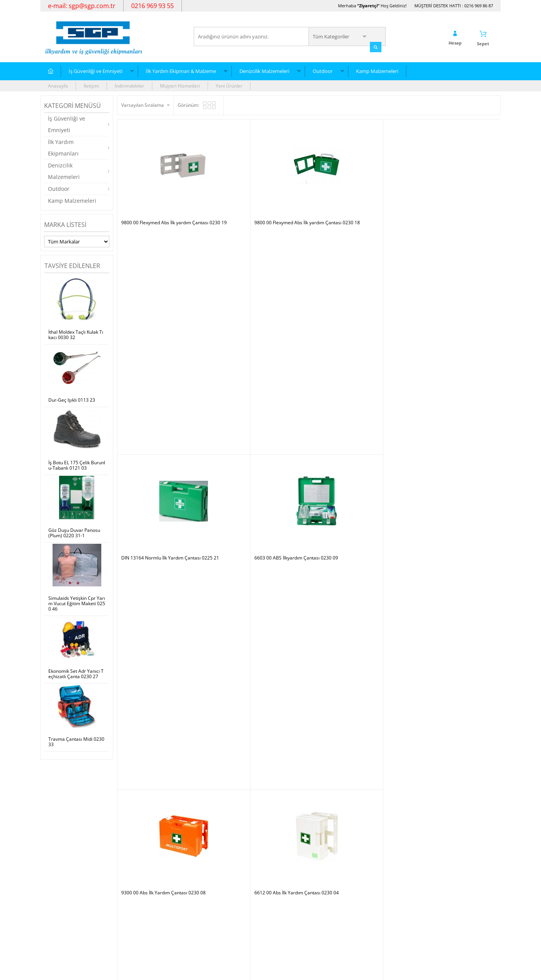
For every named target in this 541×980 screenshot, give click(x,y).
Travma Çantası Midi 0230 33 (76, 741)
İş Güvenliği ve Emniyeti (96, 70)
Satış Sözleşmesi (139, 895)
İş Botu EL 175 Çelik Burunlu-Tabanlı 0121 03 (77, 465)
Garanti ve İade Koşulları (147, 907)
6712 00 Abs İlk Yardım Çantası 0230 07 (355, 306)
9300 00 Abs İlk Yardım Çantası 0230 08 (163, 306)
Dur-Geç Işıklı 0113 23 (72, 399)
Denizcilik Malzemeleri (264, 70)
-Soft (230, 970)
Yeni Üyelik (286, 872)
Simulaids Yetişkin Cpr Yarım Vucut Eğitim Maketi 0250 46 (77, 603)
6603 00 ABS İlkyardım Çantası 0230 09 (450, 196)
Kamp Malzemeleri (377, 70)
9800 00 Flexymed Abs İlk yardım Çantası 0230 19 (165, 199)
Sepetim (206, 907)
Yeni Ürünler (229, 85)
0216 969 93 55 (153, 6)
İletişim (91, 85)
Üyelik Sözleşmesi (140, 884)
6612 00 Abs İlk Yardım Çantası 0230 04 (259, 306)
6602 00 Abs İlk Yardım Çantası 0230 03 (163, 416)
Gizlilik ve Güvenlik (141, 918)
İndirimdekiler (129, 85)
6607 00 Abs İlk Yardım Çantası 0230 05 (451, 306)
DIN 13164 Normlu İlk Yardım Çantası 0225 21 (356, 199)
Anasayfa (58, 85)
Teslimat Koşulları (140, 872)
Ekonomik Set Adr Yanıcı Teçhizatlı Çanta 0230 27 (76, 674)
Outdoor (323, 70)
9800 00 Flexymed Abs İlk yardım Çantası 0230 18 (261, 199)
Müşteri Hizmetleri (180, 85)
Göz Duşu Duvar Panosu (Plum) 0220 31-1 (74, 532)
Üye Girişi (285, 884)
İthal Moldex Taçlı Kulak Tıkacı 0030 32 (76, 334)
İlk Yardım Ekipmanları (63, 147)
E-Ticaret (247, 970)
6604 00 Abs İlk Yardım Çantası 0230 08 (259, 416)
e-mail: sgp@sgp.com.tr (82, 6)
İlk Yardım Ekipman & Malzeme (181, 70)
